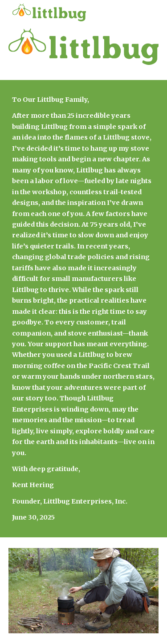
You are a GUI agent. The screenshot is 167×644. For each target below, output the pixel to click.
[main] (84, 309)
